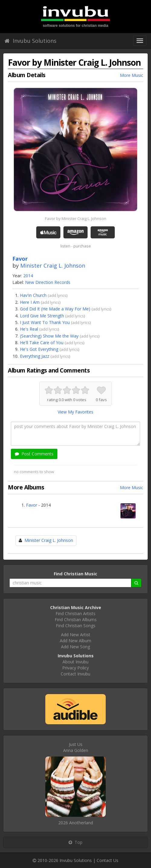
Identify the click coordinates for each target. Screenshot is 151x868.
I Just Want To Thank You (45, 322)
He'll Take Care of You (42, 343)
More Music (132, 75)
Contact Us (108, 860)
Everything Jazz (35, 356)
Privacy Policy (75, 668)
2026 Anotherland (76, 823)
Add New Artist (76, 635)
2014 (28, 276)
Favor (32, 505)
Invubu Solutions (31, 41)
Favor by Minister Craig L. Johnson (76, 219)
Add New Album (75, 641)
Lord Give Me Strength (42, 316)
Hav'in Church (33, 295)
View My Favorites (75, 412)
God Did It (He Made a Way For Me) (55, 309)
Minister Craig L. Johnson (53, 266)
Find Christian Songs (76, 626)
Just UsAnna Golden (76, 747)
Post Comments (34, 454)
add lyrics (58, 295)
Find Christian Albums (76, 620)
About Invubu (75, 662)
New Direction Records (48, 282)
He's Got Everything (39, 349)
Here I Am (30, 302)
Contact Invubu (75, 674)
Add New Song (75, 647)
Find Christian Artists (75, 613)
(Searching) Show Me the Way (49, 336)
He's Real (29, 329)
